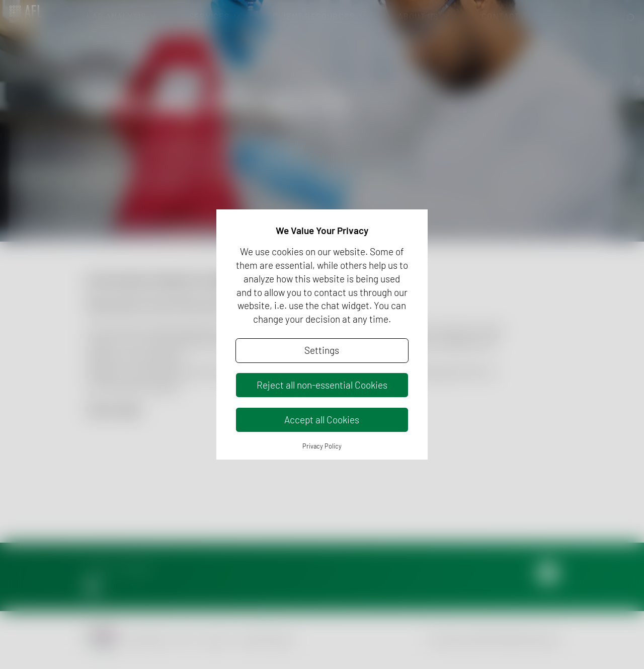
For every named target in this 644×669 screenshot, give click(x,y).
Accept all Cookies (322, 420)
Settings (322, 350)
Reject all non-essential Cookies (322, 385)
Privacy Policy (322, 446)
